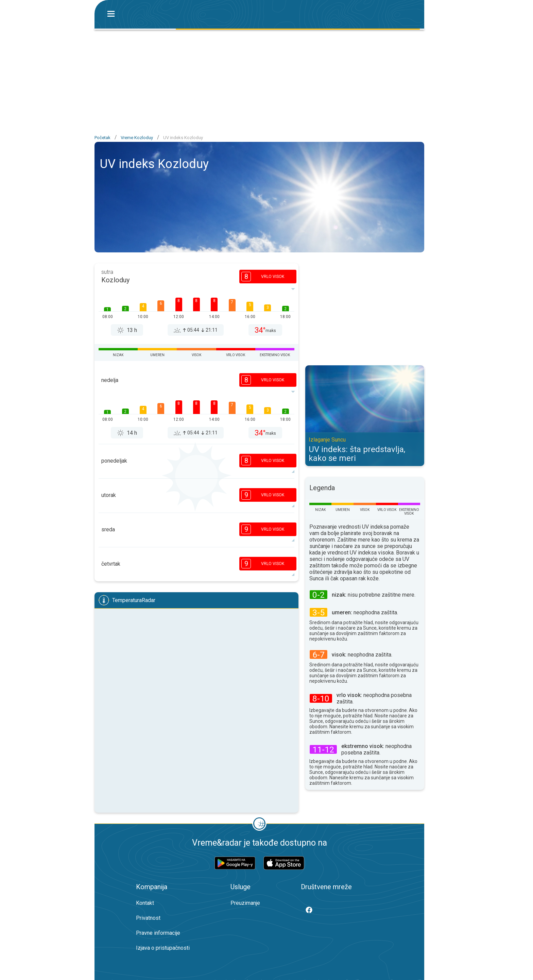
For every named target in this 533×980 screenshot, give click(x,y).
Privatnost (148, 918)
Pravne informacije (158, 933)
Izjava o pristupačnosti (163, 948)
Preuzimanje (245, 903)
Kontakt (145, 903)
